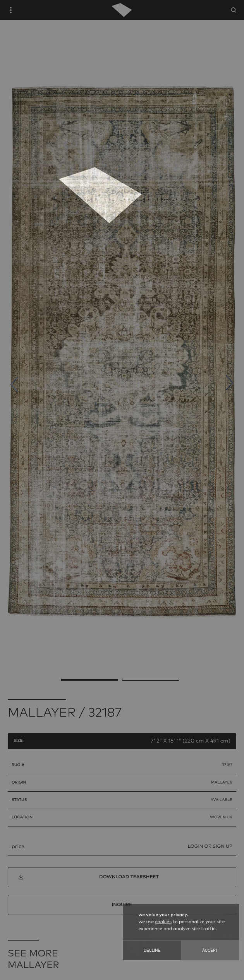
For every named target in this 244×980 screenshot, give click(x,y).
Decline (152, 950)
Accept (210, 950)
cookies (163, 922)
